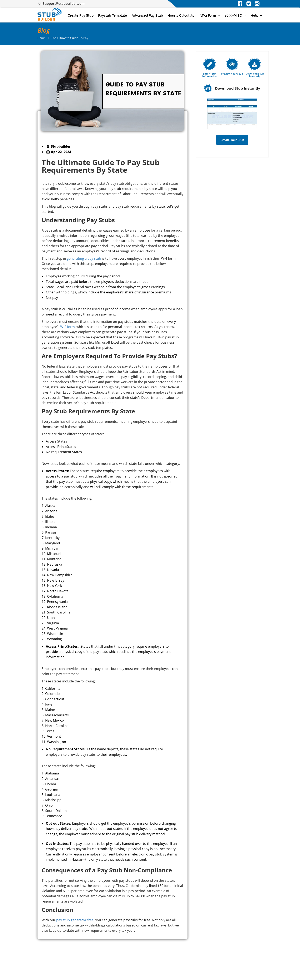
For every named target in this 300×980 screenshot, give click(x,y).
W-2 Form (208, 16)
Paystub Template (113, 16)
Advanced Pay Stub (147, 16)
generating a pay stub (84, 258)
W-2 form (67, 327)
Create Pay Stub (81, 16)
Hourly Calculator (182, 16)
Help (254, 16)
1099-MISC (233, 16)
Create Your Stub (232, 140)
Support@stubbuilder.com (64, 4)
